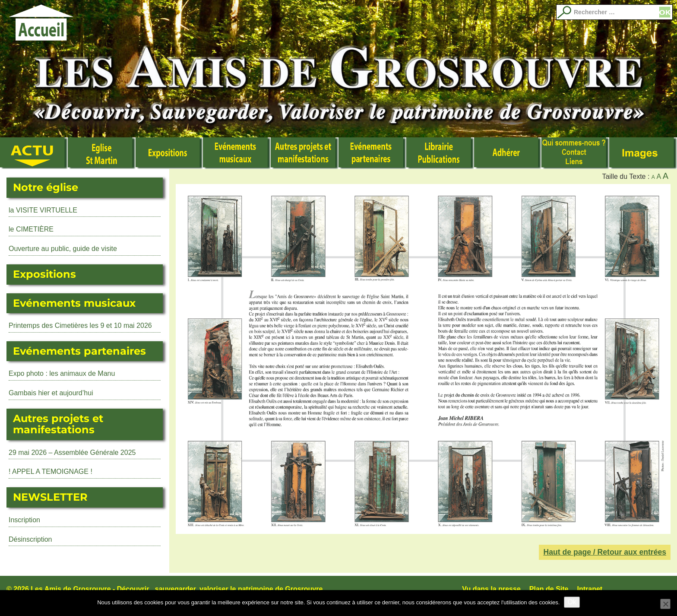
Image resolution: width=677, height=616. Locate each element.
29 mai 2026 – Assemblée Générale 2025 (72, 452)
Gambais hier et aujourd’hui (51, 393)
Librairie (440, 153)
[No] (665, 604)
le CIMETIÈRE (31, 229)
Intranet (590, 589)
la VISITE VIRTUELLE (43, 210)
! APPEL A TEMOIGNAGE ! (51, 472)
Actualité (34, 153)
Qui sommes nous (575, 153)
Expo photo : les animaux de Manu (62, 373)
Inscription (24, 520)
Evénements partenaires (372, 153)
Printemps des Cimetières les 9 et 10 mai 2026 (80, 325)
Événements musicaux (237, 153)
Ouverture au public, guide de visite (63, 249)
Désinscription (30, 539)
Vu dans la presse (491, 589)
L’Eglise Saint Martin (102, 153)
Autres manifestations (305, 153)
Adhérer (508, 153)
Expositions (169, 153)
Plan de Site (549, 589)
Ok (572, 602)
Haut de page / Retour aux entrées (605, 552)
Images (643, 153)
